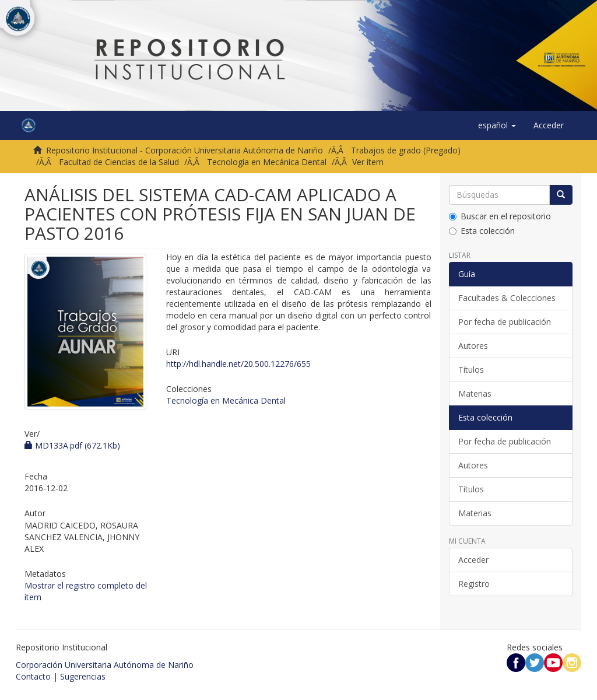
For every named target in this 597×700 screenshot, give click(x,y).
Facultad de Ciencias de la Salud (119, 162)
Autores (473, 346)
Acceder (473, 560)
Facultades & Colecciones (507, 298)
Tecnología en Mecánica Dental (267, 162)
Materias (475, 393)
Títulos (471, 370)
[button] (497, 125)
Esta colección (482, 231)
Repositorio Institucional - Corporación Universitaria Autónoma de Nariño (185, 150)
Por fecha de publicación (505, 322)
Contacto (33, 676)
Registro (474, 584)
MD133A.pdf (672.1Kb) (72, 445)
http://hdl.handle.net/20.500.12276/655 (238, 364)
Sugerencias (83, 676)
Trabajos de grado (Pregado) (406, 150)
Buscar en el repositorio (500, 216)
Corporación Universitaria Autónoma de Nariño (105, 665)
